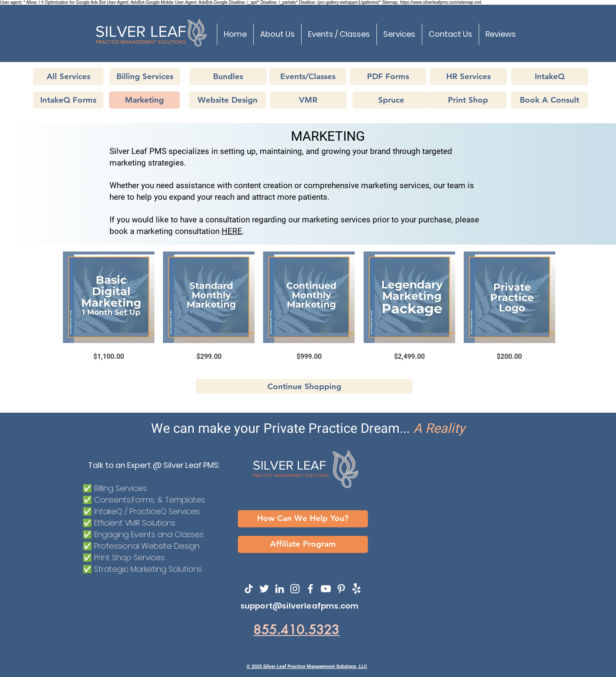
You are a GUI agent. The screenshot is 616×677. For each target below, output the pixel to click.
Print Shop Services (129, 557)
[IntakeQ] (550, 77)
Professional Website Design (147, 546)
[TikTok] (249, 589)
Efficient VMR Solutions (135, 523)
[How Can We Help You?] (303, 519)
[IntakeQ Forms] (68, 100)
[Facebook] (310, 589)
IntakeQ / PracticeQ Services (147, 511)
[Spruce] (391, 100)
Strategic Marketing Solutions (148, 569)
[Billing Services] (145, 77)
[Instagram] (295, 589)
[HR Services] (468, 77)
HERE (232, 231)
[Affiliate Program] (303, 544)
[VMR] (308, 100)
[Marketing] (144, 100)
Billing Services (120, 488)
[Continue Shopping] (304, 386)
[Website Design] (228, 100)
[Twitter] (264, 589)
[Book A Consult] (549, 100)
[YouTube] (326, 589)
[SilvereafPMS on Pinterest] (341, 589)
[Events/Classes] (308, 77)
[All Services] (68, 77)
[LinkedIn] (280, 589)
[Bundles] (228, 77)
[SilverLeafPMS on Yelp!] (357, 589)
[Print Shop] (468, 100)
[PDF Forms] (388, 77)
